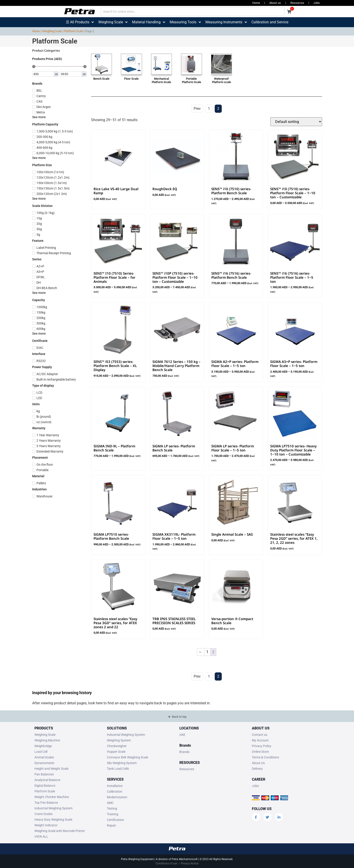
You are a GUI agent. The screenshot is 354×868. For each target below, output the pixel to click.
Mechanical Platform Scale (161, 80)
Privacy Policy (262, 746)
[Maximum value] (71, 74)
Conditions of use (166, 863)
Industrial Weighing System (53, 808)
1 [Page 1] (207, 652)
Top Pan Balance (46, 803)
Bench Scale (101, 79)
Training (113, 814)
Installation (115, 786)
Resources (297, 3)
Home (256, 3)
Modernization (117, 797)
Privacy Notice (190, 863)
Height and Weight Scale (51, 769)
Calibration (115, 791)
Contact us (260, 735)
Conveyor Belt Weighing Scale (128, 757)
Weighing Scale (52, 31)
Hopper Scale (116, 752)
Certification (116, 820)
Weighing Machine (47, 740)
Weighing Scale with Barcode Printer (60, 831)
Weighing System (119, 740)
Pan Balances (44, 774)
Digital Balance (45, 786)
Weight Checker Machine (52, 797)
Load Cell (41, 752)
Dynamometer (44, 763)
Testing (112, 808)
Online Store (260, 752)
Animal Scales (44, 757)
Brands (184, 752)
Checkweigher (117, 746)
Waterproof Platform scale (222, 80)
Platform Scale (74, 31)
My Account (260, 740)
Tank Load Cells (118, 769)
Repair (111, 825)
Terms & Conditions (265, 757)
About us (275, 3)
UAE (182, 735)
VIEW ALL (41, 837)
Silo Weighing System (122, 763)
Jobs (317, 3)
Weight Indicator (46, 825)
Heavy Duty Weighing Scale (53, 820)
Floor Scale (131, 79)
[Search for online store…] (193, 12)
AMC (110, 803)
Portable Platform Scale (191, 80)
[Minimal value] (59, 67)
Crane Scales (43, 814)
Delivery (257, 769)
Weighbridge (43, 746)
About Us (258, 763)
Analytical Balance (47, 780)
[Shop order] (296, 122)
